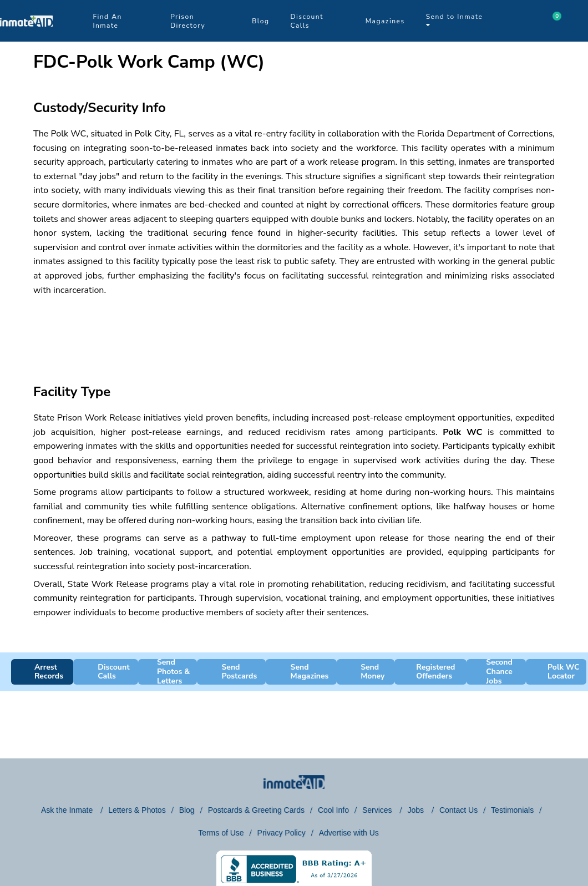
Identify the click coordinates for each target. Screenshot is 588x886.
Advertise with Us (349, 833)
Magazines (385, 21)
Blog (260, 21)
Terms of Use (221, 833)
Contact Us (458, 810)
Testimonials (512, 810)
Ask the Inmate (68, 810)
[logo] (26, 39)
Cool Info (333, 810)
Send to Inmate (455, 20)
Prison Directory (188, 21)
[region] (294, 330)
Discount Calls (307, 21)
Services (378, 810)
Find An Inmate (107, 21)
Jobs (416, 810)
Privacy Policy (282, 833)
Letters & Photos (137, 810)
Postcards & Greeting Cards (256, 810)
